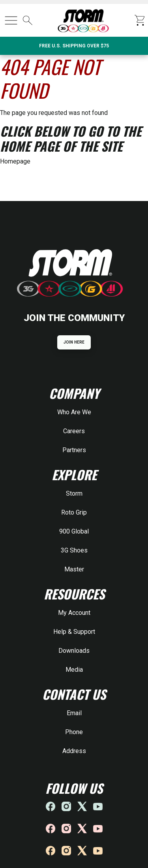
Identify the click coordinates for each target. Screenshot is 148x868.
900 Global (74, 531)
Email (74, 713)
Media (74, 670)
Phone (74, 732)
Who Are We (74, 412)
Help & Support (74, 632)
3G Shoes (74, 550)
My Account (74, 613)
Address (74, 751)
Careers (74, 431)
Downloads (74, 651)
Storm (74, 493)
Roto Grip (74, 512)
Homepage (15, 161)
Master (74, 569)
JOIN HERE (74, 342)
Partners (74, 450)
